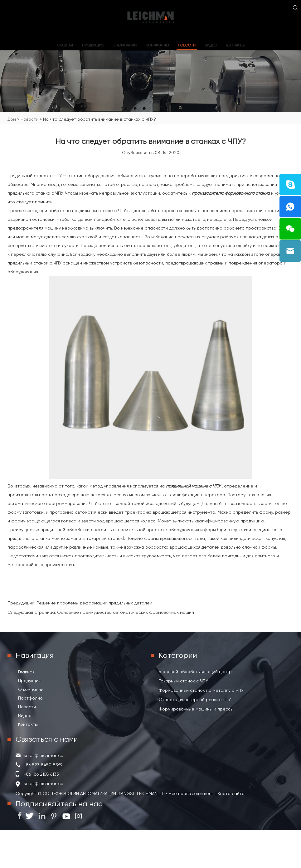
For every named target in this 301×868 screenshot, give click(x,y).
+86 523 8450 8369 (43, 765)
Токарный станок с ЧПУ (183, 681)
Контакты (235, 45)
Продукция (93, 45)
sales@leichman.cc (43, 755)
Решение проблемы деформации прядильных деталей (94, 603)
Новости (187, 45)
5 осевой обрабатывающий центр (195, 672)
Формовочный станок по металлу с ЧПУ (201, 690)
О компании (125, 45)
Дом (12, 119)
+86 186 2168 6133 (41, 774)
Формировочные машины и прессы (196, 709)
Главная (65, 45)
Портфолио (157, 45)
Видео (211, 45)
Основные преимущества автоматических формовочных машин (126, 612)
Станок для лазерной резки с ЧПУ (195, 700)
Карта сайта (231, 793)
